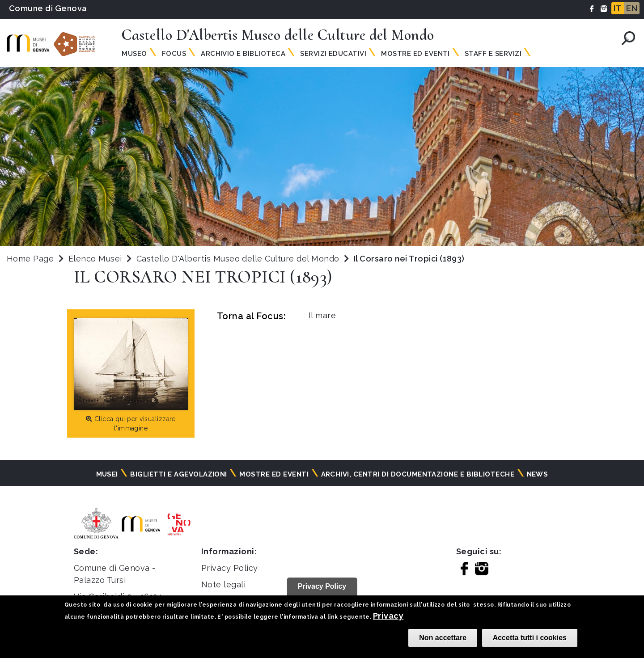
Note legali (223, 584)
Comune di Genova (48, 8)
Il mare (322, 315)
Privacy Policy (230, 568)
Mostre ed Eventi (415, 54)
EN (632, 8)
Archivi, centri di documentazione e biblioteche (418, 474)
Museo (134, 54)
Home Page (30, 259)
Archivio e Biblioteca (243, 54)
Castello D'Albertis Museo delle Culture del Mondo (239, 259)
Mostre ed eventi (274, 474)
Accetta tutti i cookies (530, 638)
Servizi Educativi (333, 54)
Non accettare (443, 638)
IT (618, 8)
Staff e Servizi (493, 54)
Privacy (388, 616)
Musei (107, 474)
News (538, 474)
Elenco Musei (95, 259)
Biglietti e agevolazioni (179, 474)
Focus (174, 54)
